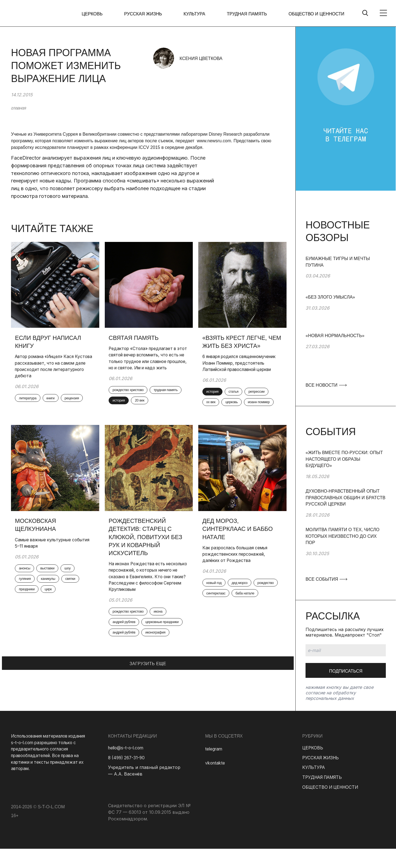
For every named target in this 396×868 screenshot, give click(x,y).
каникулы (54, 608)
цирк (54, 619)
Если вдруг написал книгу (51, 343)
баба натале (219, 635)
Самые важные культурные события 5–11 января (47, 570)
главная (19, 108)
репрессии (217, 419)
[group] (346, 275)
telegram (214, 768)
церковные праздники (134, 671)
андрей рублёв (128, 683)
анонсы (28, 596)
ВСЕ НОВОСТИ (326, 385)
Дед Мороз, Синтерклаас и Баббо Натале (240, 556)
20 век (120, 422)
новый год (217, 612)
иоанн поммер (221, 430)
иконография (163, 683)
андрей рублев (128, 659)
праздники (30, 619)
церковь (267, 419)
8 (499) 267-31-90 (128, 777)
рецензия (29, 412)
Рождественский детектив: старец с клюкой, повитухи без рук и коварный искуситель (148, 564)
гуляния (28, 608)
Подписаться (346, 671)
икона (166, 648)
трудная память (128, 410)
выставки (53, 596)
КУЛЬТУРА (197, 14)
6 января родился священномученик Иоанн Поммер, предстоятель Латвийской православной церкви (234, 371)
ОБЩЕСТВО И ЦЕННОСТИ (316, 14)
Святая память (136, 338)
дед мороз (246, 612)
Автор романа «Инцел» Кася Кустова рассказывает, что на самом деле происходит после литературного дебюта (51, 368)
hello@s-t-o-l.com (127, 767)
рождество (218, 623)
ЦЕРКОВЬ (98, 14)
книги (57, 401)
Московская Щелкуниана (38, 552)
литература (31, 401)
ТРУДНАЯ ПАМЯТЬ (248, 14)
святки (79, 608)
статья (239, 407)
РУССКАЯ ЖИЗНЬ (147, 14)
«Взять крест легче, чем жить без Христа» (241, 343)
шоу (76, 596)
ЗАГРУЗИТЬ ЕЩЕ (148, 712)
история (160, 410)
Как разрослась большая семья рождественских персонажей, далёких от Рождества (238, 582)
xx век (243, 419)
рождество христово (132, 398)
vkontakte (215, 782)
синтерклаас (249, 623)
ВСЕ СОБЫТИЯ (326, 579)
